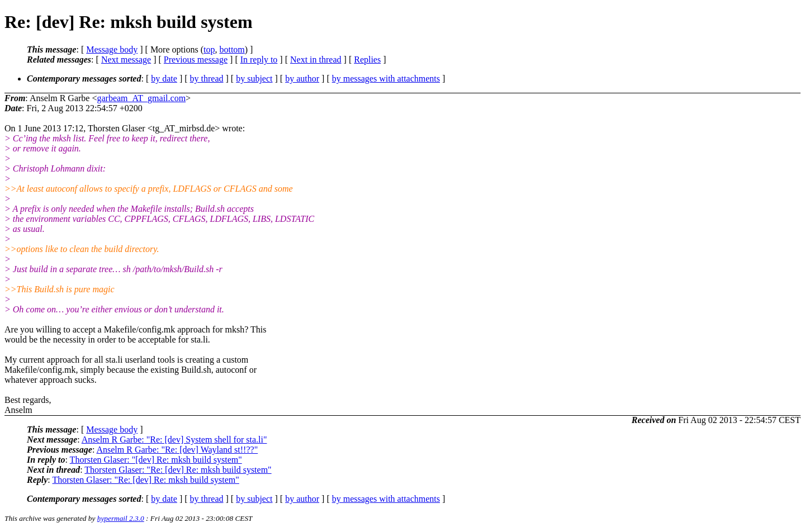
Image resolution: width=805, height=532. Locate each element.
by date (164, 79)
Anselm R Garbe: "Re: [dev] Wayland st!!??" (177, 450)
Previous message (196, 60)
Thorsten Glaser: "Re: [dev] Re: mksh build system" (178, 470)
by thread (207, 79)
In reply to (259, 60)
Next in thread (316, 60)
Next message (126, 60)
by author (302, 79)
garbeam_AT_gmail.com (141, 98)
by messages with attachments (386, 79)
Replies (367, 60)
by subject (254, 79)
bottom (232, 49)
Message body (112, 49)
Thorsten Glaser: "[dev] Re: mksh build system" (156, 460)
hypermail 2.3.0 (121, 518)
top (209, 49)
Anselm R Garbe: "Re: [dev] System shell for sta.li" (174, 440)
